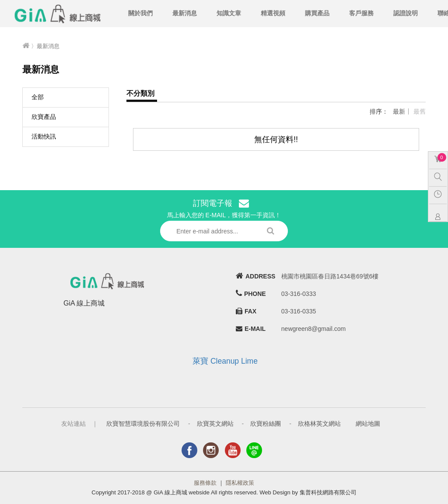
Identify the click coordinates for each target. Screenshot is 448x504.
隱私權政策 (240, 483)
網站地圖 (368, 424)
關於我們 (140, 13)
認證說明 (406, 13)
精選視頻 (273, 13)
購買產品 (317, 13)
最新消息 (185, 13)
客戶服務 (361, 13)
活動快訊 (44, 136)
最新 (399, 111)
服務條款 (205, 483)
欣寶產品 (44, 117)
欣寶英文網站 (215, 424)
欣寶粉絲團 (266, 424)
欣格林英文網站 (319, 424)
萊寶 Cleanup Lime (225, 361)
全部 (38, 97)
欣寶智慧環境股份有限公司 (143, 424)
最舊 (420, 111)
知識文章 (229, 13)
